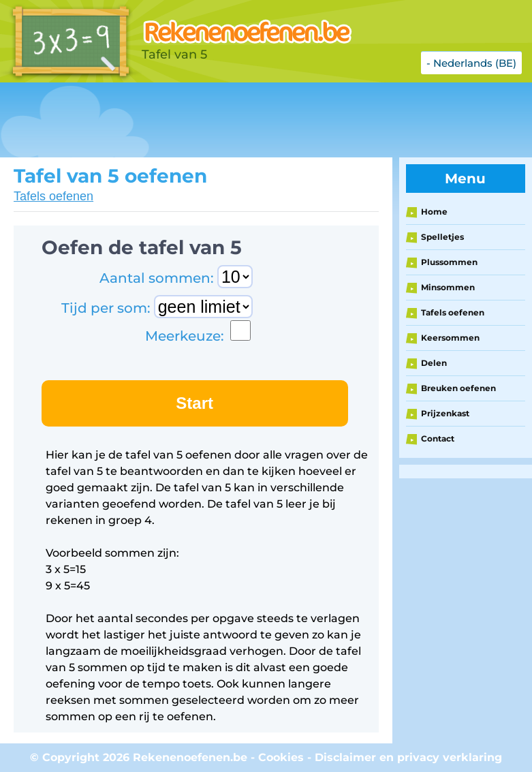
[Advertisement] (248, 120)
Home (434, 212)
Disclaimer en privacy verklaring (408, 757)
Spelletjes (442, 237)
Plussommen (449, 262)
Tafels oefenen (53, 196)
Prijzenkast (445, 413)
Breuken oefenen (458, 388)
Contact (438, 438)
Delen (434, 363)
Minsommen (448, 287)
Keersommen (450, 338)
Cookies (281, 757)
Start (194, 403)
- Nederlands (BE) (471, 63)
